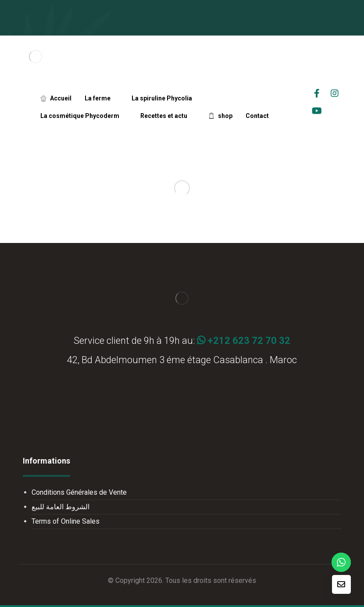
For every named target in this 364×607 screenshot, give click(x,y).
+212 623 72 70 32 (244, 341)
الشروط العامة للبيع (61, 507)
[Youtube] (317, 111)
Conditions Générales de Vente (79, 492)
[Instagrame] (335, 93)
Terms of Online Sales (66, 521)
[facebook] (317, 93)
